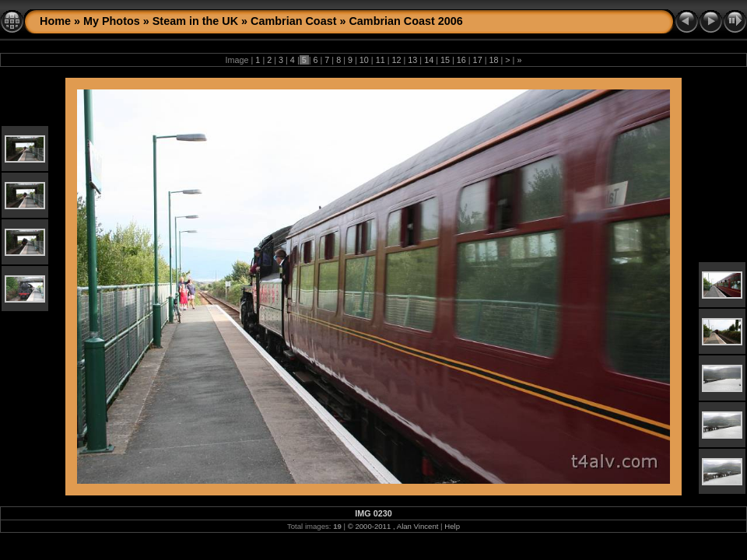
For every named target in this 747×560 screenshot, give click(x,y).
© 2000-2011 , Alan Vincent (393, 526)
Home (55, 21)
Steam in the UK (195, 21)
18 (493, 60)
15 (445, 60)
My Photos (112, 21)
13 (412, 60)
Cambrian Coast (293, 21)
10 (364, 60)
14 (429, 60)
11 (381, 60)
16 (461, 60)
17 (478, 60)
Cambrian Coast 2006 (405, 21)
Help (452, 526)
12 (396, 60)
